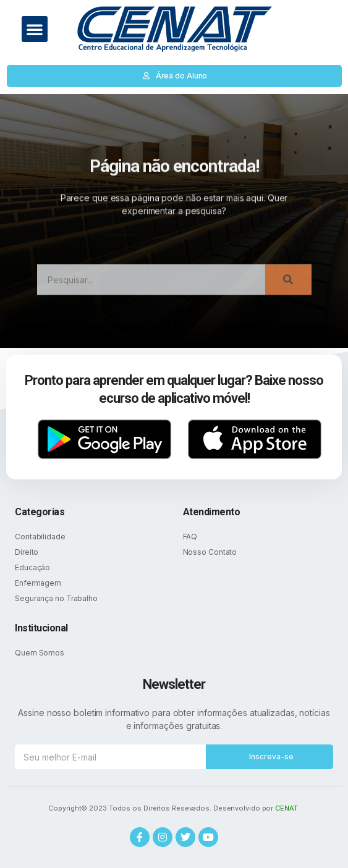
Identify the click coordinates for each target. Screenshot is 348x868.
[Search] (288, 287)
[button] (35, 29)
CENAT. (287, 808)
